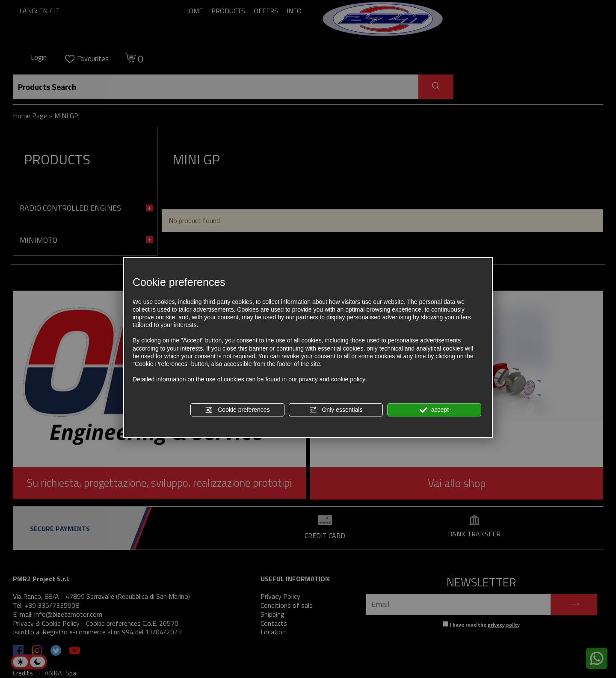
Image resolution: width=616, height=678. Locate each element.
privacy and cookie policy (332, 379)
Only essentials (336, 410)
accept (434, 410)
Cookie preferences (237, 410)
